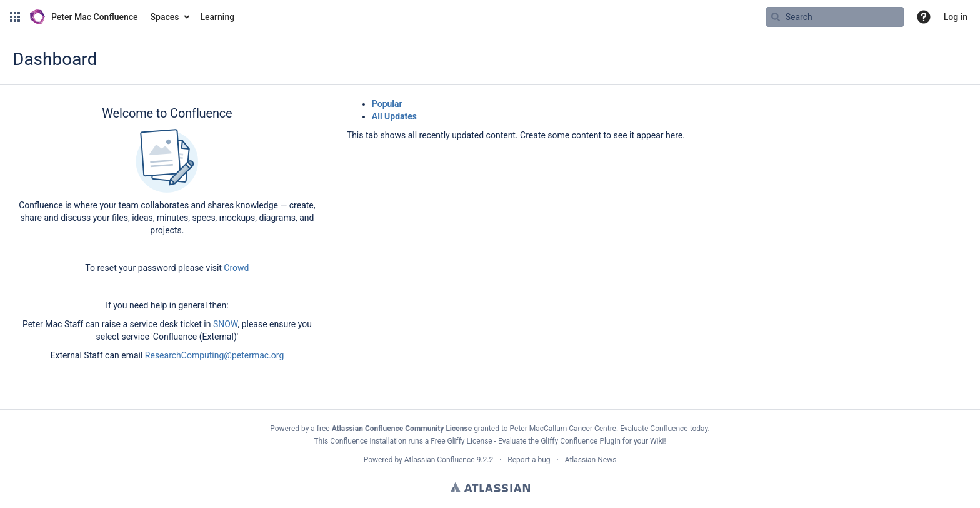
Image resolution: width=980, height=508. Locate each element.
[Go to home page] (84, 17)
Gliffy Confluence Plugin (581, 441)
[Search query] (835, 17)
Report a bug (529, 460)
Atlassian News (591, 460)
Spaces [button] (165, 17)
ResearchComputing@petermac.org (214, 355)
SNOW (226, 324)
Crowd (236, 268)
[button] (15, 17)
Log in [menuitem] (956, 17)
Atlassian (490, 487)
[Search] (776, 17)
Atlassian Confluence (440, 460)
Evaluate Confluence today (664, 429)
